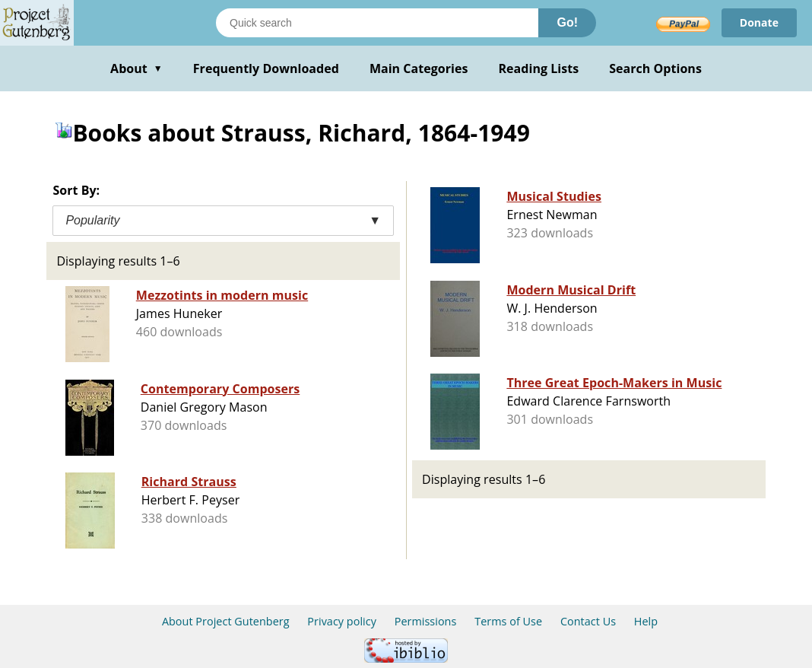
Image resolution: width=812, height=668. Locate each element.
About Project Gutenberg (226, 621)
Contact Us (588, 621)
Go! (567, 22)
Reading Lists (539, 68)
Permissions (426, 621)
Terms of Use (508, 621)
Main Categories (419, 68)
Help (646, 621)
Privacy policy (342, 621)
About (136, 68)
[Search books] (377, 23)
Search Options (655, 68)
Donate (759, 22)
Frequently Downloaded (266, 68)
